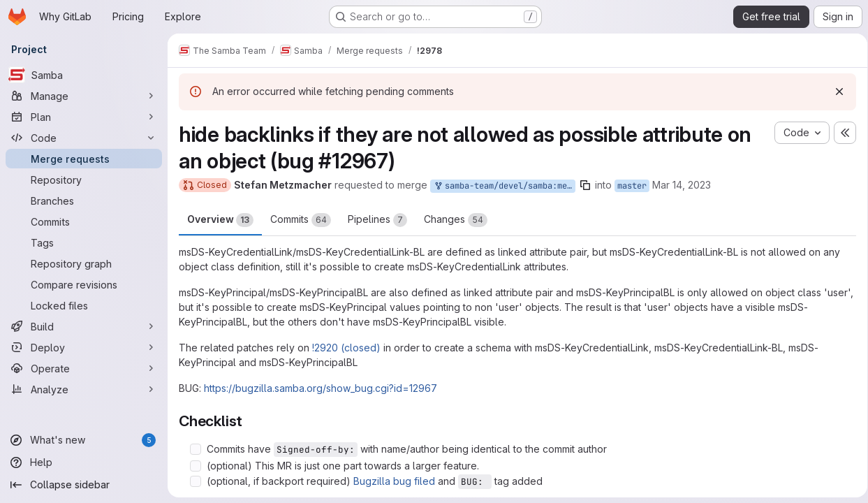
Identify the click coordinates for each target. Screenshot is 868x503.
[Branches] (84, 201)
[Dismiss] (834, 92)
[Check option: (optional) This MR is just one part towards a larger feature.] (196, 466)
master (632, 186)
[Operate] (84, 368)
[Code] (84, 138)
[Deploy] (84, 347)
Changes (456, 220)
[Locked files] (84, 305)
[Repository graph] (84, 263)
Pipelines (377, 220)
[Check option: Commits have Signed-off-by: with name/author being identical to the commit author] (196, 449)
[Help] (84, 462)
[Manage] (84, 96)
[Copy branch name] (585, 185)
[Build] (84, 326)
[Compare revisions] (84, 284)
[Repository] (84, 180)
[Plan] (84, 117)
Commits (301, 220)
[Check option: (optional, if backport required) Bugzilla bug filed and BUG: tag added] (196, 481)
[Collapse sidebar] (84, 485)
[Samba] (84, 75)
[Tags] (84, 242)
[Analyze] (84, 389)
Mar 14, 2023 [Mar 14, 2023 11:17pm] (682, 185)
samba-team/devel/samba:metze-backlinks (504, 186)
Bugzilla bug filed (394, 481)
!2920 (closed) (346, 348)
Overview (220, 220)
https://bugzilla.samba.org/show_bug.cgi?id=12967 (321, 388)
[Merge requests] (84, 159)
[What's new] (84, 440)
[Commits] (84, 221)
